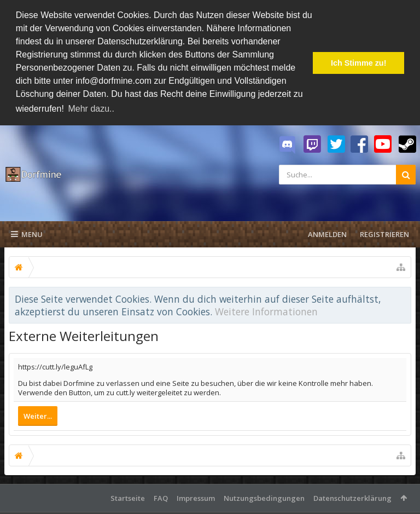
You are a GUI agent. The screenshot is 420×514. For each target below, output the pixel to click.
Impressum (196, 496)
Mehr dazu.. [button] (91, 109)
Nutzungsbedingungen (264, 496)
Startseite (128, 496)
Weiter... (38, 414)
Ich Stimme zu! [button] (359, 63)
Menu (27, 233)
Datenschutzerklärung (352, 496)
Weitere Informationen (266, 309)
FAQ (161, 496)
